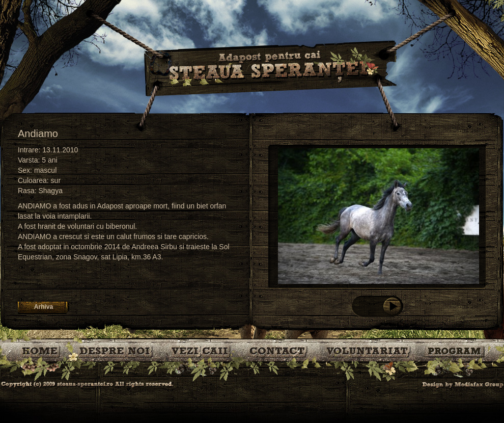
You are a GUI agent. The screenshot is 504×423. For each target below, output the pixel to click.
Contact (279, 350)
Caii (203, 350)
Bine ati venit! (42, 350)
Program (455, 350)
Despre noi (117, 350)
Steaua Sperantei (270, 69)
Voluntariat (369, 350)
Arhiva (44, 307)
